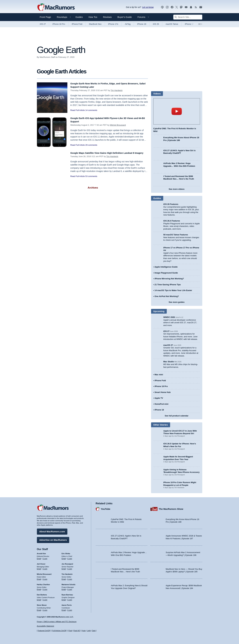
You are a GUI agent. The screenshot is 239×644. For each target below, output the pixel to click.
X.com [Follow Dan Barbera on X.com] (45, 599)
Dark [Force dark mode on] (94, 631)
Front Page (45, 17)
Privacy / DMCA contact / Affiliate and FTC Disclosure (57, 622)
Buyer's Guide (125, 17)
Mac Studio (169, 362)
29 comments (91, 145)
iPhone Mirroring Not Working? (169, 279)
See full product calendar (177, 416)
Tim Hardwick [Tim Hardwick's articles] (67, 573)
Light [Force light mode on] (89, 631)
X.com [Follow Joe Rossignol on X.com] (70, 568)
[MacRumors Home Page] (56, 7)
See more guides (177, 302)
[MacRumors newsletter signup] (201, 7)
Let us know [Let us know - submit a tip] (148, 7)
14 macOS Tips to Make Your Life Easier (173, 290)
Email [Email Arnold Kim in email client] (39, 558)
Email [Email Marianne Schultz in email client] (64, 588)
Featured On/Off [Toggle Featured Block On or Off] (44, 631)
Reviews (107, 17)
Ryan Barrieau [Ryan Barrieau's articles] (67, 594)
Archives (93, 188)
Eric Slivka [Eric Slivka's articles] (66, 552)
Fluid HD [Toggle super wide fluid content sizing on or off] (77, 631)
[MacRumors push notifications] (191, 7)
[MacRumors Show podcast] (162, 7)
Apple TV (159, 398)
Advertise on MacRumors (53, 539)
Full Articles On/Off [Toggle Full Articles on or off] (59, 631)
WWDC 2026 (169, 317)
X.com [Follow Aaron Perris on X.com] (70, 609)
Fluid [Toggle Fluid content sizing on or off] (70, 631)
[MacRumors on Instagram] (167, 7)
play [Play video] (177, 111)
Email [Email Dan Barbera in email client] (39, 599)
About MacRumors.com (52, 530)
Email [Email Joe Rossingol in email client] (64, 568)
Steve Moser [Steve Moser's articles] (42, 604)
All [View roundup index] (200, 24)
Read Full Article (78, 110)
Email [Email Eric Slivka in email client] (64, 558)
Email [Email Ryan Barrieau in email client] (64, 599)
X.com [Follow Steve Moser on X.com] (45, 609)
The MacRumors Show (171, 508)
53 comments (91, 180)
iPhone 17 (189, 24)
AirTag (128, 24)
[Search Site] (188, 17)
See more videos (177, 189)
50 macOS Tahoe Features (176, 235)
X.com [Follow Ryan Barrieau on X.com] (70, 599)
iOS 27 (43, 24)
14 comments (91, 110)
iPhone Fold (77, 24)
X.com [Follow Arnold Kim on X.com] (45, 558)
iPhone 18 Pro (59, 24)
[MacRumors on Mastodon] (181, 7)
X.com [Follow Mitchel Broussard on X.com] (45, 578)
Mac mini (159, 375)
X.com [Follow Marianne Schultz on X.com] (70, 588)
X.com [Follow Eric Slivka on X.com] (70, 558)
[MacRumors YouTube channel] (186, 7)
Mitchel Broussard (118, 125)
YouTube (106, 508)
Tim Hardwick (117, 90)
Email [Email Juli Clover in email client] (39, 568)
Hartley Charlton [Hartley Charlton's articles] (43, 583)
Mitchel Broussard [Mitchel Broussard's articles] (44, 573)
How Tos (93, 17)
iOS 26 (156, 24)
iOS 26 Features (171, 204)
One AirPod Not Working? (167, 296)
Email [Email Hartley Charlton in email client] (39, 588)
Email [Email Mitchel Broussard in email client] (39, 578)
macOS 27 (168, 345)
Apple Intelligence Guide (166, 267)
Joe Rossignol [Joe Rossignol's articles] (67, 563)
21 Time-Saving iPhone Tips (168, 285)
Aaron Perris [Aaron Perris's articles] (67, 604)
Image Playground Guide (166, 273)
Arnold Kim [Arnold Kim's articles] (41, 552)
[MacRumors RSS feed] (196, 7)
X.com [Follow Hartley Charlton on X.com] (45, 588)
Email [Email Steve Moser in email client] (39, 609)
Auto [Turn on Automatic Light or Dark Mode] (84, 631)
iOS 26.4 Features (172, 221)
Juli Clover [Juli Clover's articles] (41, 563)
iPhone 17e (113, 24)
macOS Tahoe (172, 24)
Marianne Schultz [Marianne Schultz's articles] (68, 583)
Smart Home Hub (163, 392)
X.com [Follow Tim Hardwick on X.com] (70, 578)
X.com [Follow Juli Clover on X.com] (45, 568)
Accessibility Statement (45, 626)
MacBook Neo (95, 24)
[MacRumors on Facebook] (172, 7)
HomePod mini (161, 404)
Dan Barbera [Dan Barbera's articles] (42, 594)
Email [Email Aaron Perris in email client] (64, 609)
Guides (79, 17)
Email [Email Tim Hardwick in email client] (64, 578)
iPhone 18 (142, 24)
